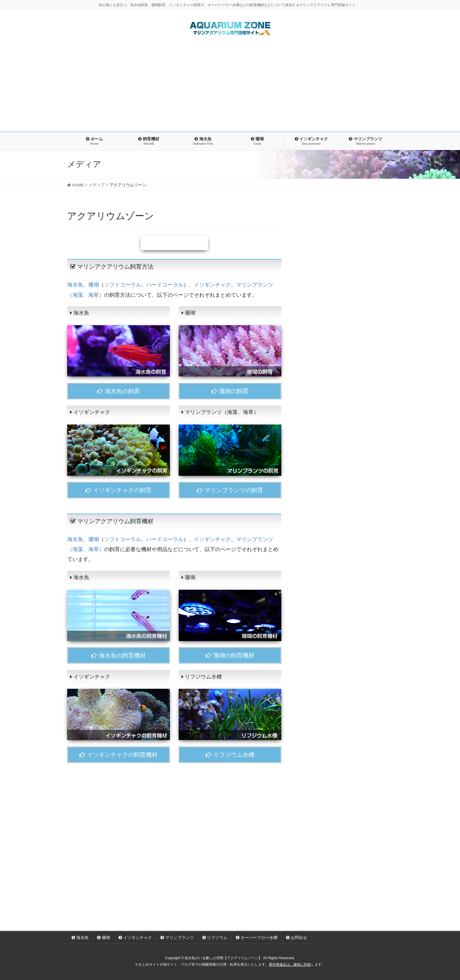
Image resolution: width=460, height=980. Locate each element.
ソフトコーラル (123, 285)
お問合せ (297, 938)
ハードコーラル (165, 285)
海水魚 (75, 285)
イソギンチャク (212, 285)
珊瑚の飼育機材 (230, 655)
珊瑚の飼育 (230, 391)
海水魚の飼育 (119, 391)
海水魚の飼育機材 (119, 655)
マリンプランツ (177, 938)
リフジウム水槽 (230, 755)
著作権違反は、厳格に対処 (290, 964)
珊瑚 (94, 285)
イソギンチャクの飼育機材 (119, 755)
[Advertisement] (230, 88)
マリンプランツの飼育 (230, 490)
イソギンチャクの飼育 (119, 490)
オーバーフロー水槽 (257, 938)
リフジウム (215, 938)
